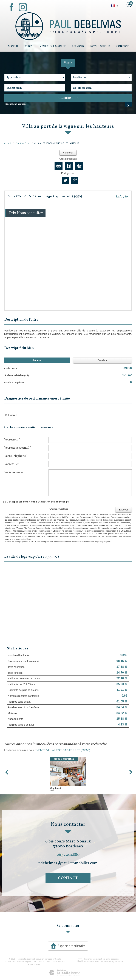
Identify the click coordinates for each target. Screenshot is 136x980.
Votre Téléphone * (16, 456)
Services (78, 46)
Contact (122, 46)
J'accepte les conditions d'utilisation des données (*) (38, 502)
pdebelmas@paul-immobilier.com (68, 863)
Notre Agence (100, 46)
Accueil (13, 46)
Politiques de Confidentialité (53, 542)
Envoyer (124, 510)
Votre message (14, 472)
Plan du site (10, 962)
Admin (42, 962)
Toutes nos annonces (55, 962)
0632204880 (68, 855)
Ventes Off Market (53, 46)
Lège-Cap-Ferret (23, 143)
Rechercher (68, 98)
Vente (29, 46)
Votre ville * (12, 464)
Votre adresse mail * (18, 448)
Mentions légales (24, 962)
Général (37, 360)
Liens (35, 962)
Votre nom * (12, 440)
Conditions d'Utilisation (80, 542)
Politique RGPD (35, 964)
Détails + (102, 360)
